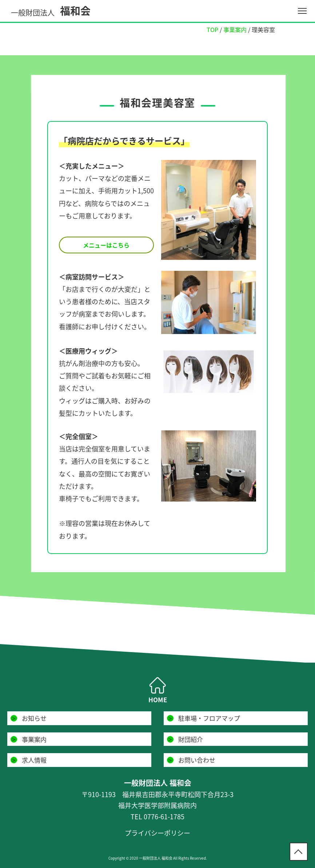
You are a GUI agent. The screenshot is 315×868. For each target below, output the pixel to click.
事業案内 (34, 739)
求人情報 (34, 760)
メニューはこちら (106, 245)
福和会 (51, 11)
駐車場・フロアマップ (209, 718)
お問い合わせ (197, 760)
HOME (158, 700)
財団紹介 (191, 739)
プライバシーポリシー (157, 833)
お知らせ (34, 718)
